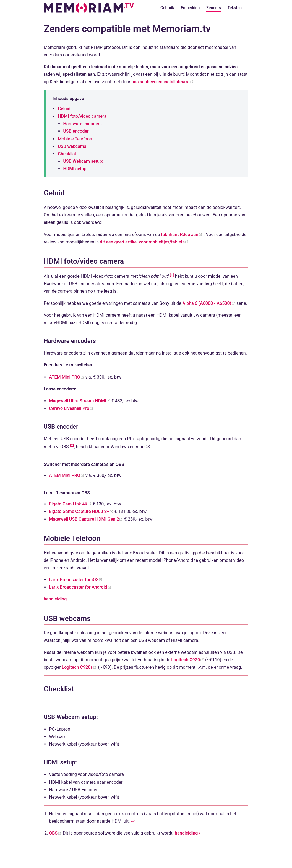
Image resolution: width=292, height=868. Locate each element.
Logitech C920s (80, 667)
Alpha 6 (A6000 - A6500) (209, 303)
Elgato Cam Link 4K (71, 504)
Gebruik (167, 8)
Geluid (64, 109)
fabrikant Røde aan (182, 234)
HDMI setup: (75, 169)
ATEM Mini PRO (67, 377)
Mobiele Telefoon (75, 139)
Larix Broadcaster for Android (80, 587)
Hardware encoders (82, 124)
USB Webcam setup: (83, 161)
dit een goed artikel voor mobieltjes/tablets (145, 242)
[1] (172, 275)
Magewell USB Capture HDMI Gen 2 (87, 519)
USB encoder (76, 131)
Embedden (190, 8)
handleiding (55, 599)
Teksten (235, 8)
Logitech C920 (188, 660)
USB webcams (72, 146)
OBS (56, 833)
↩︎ (133, 821)
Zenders (214, 8)
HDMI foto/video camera (82, 116)
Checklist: (68, 154)
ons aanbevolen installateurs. (162, 82)
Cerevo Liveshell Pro (71, 408)
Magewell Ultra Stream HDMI (80, 401)
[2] (72, 445)
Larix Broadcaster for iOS (76, 580)
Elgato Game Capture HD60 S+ (82, 511)
